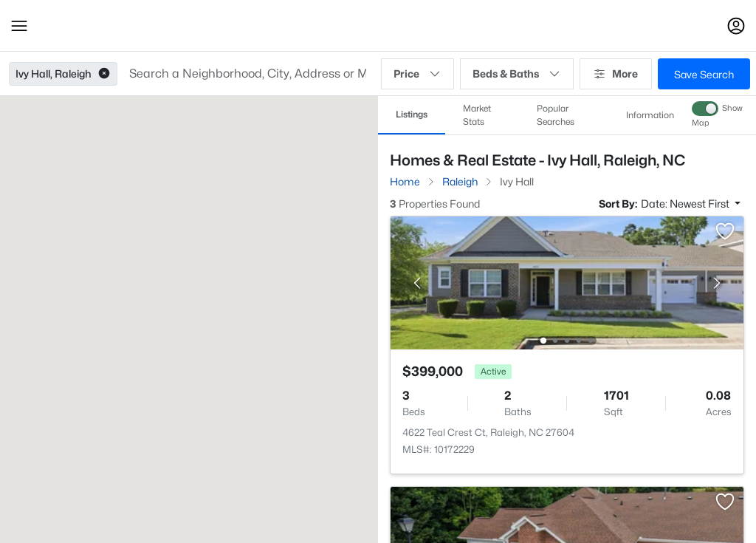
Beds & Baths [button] (517, 74)
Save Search (704, 74)
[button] (19, 26)
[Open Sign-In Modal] (736, 26)
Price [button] (417, 74)
